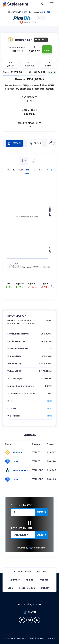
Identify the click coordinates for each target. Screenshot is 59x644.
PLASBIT (29, 612)
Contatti (46, 588)
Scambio (15, 580)
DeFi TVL (42, 572)
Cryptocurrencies (21, 572)
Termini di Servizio (46, 639)
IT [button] (34, 22)
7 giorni (31, 284)
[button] (22, 18)
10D (21, 170)
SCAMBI (35, 143)
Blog (10, 588)
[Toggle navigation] (52, 4)
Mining (30, 580)
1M (27, 170)
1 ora (8, 284)
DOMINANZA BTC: (15, 12)
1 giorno (20, 284)
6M (41, 170)
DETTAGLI (14, 143)
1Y (47, 170)
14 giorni (45, 284)
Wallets (44, 580)
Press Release (27, 588)
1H (8, 170)
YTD (53, 170)
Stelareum (23, 639)
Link (49, 401)
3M (34, 170)
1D (14, 170)
